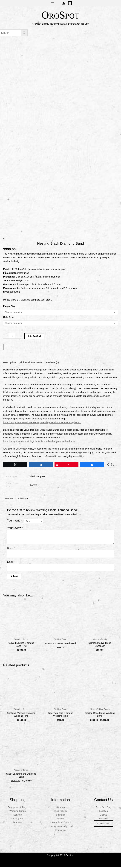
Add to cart (34, 338)
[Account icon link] (64, 3)
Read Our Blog (103, 809)
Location (103, 812)
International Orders (61, 824)
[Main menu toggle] (53, 3)
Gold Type (9, 318)
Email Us (104, 820)
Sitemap (60, 809)
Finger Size (9, 307)
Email (11, 563)
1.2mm (33, 486)
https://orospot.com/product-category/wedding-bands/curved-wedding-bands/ (42, 424)
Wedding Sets (18, 820)
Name (11, 550)
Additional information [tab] (31, 364)
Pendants (18, 824)
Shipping (61, 816)
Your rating (15, 522)
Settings (18, 816)
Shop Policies (60, 812)
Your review (15, 529)
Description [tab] (9, 364)
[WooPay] (7, 348)
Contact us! (104, 825)
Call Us (103, 816)
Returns (60, 820)
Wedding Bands (18, 812)
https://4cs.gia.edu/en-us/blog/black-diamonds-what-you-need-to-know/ (39, 443)
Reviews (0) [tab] (52, 364)
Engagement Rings (17, 809)
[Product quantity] (12, 337)
